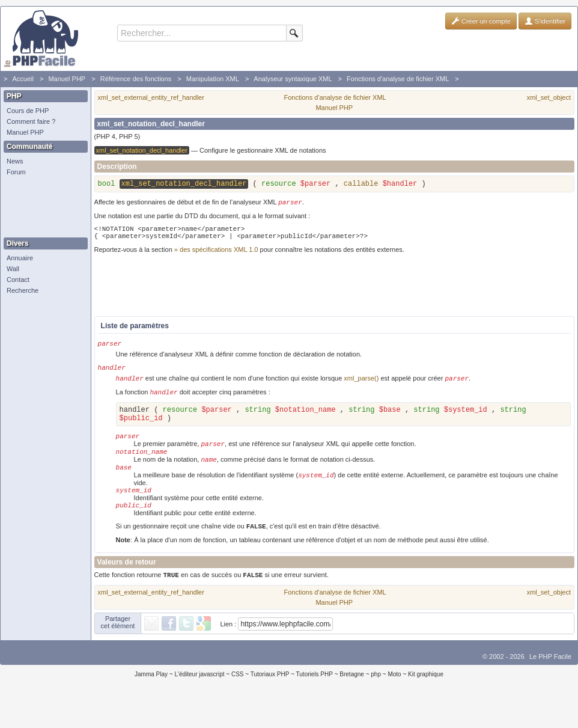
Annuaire (20, 258)
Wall (13, 269)
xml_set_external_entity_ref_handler (151, 97)
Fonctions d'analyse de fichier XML (398, 79)
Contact (18, 280)
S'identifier (545, 21)
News (15, 161)
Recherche (23, 290)
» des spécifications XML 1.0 (216, 255)
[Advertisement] (43, 207)
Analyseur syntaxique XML (293, 79)
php (376, 701)
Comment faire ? (31, 121)
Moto (394, 701)
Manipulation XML (213, 79)
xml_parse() (361, 388)
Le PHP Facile (550, 683)
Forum (16, 172)
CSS (238, 701)
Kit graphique (426, 701)
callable (361, 185)
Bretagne (352, 701)
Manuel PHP (67, 79)
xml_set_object (549, 97)
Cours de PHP (28, 111)
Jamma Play (151, 701)
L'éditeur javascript (199, 701)
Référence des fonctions (136, 79)
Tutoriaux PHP (270, 701)
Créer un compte (481, 21)
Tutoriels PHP (315, 701)
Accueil (23, 79)
